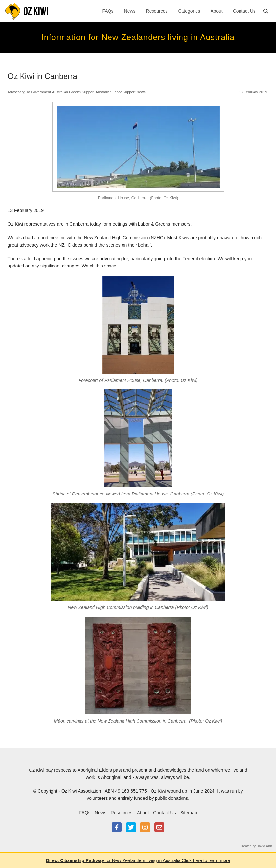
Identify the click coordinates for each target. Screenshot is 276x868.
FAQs (108, 11)
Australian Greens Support (73, 92)
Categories (189, 11)
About (217, 11)
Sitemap (189, 813)
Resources (157, 11)
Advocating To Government (29, 92)
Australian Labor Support (116, 92)
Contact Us (244, 11)
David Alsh (264, 846)
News (130, 11)
